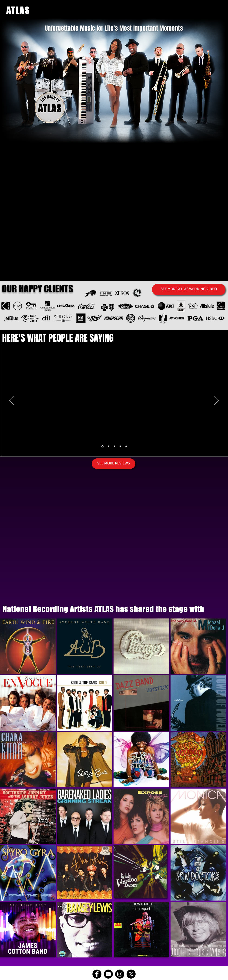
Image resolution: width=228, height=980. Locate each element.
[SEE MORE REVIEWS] (114, 464)
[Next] (217, 401)
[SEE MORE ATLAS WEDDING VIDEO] (189, 289)
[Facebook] (97, 974)
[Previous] (11, 401)
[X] (131, 974)
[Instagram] (120, 974)
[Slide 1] (102, 446)
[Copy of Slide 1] (109, 446)
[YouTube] (108, 974)
